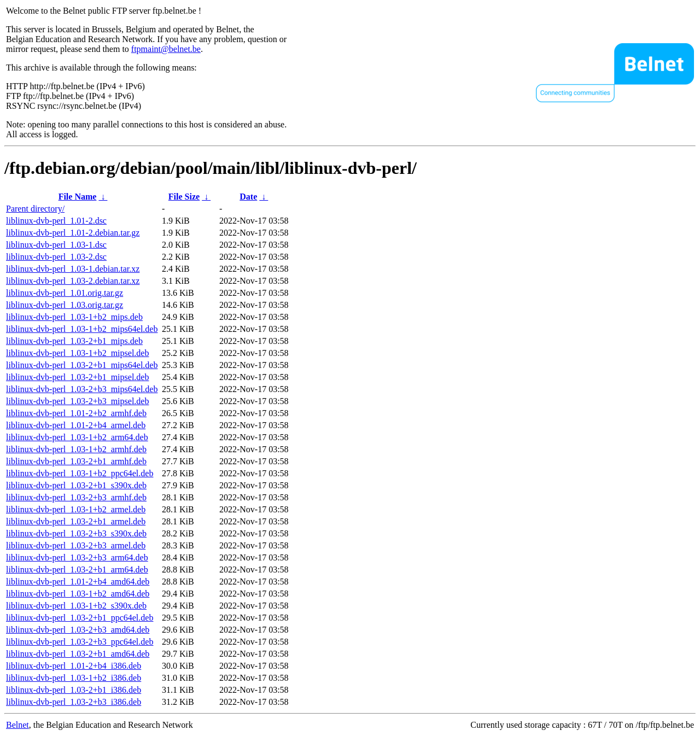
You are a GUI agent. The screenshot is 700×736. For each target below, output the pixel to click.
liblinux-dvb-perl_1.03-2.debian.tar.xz (73, 281)
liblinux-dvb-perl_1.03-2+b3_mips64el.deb (82, 389)
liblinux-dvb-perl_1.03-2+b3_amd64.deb (78, 630)
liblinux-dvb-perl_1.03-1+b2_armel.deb (76, 509)
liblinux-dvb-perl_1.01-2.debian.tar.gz (73, 233)
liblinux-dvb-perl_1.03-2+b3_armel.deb (76, 545)
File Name (78, 197)
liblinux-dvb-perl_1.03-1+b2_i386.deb (74, 678)
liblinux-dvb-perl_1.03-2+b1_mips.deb (74, 341)
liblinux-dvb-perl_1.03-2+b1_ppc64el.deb (80, 618)
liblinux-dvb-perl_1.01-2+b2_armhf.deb (76, 413)
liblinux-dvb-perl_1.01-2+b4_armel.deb (76, 425)
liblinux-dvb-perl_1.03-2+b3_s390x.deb (76, 533)
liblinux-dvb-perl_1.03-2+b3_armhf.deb (76, 497)
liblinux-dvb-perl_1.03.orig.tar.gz (65, 305)
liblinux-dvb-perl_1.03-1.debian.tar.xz (73, 269)
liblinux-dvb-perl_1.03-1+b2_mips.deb (74, 317)
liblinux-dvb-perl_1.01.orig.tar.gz (65, 293)
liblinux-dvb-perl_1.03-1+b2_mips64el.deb (82, 329)
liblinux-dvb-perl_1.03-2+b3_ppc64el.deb (80, 642)
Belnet (17, 725)
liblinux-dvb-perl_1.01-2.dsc (56, 221)
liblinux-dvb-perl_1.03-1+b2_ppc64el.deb (80, 473)
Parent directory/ (35, 209)
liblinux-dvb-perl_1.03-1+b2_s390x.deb (76, 606)
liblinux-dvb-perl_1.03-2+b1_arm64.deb (77, 569)
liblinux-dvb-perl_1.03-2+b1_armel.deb (76, 521)
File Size (184, 197)
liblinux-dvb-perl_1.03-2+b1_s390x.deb (76, 485)
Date (248, 197)
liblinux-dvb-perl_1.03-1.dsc (56, 245)
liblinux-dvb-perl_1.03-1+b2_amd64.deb (78, 594)
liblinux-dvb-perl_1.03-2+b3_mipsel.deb (77, 401)
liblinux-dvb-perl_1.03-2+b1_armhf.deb (76, 461)
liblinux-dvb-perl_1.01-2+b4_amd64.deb (78, 582)
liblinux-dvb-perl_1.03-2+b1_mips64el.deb (82, 365)
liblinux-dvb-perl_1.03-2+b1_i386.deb (74, 690)
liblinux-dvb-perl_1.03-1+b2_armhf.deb (76, 449)
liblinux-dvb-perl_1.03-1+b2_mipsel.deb (77, 353)
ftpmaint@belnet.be (166, 49)
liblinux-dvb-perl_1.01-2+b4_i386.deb (74, 666)
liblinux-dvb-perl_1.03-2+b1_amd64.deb (78, 654)
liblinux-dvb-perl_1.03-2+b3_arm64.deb (77, 557)
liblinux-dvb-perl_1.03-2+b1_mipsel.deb (77, 377)
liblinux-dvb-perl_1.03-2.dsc (56, 257)
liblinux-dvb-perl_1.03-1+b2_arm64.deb (77, 437)
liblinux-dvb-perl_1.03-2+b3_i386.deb (74, 702)
